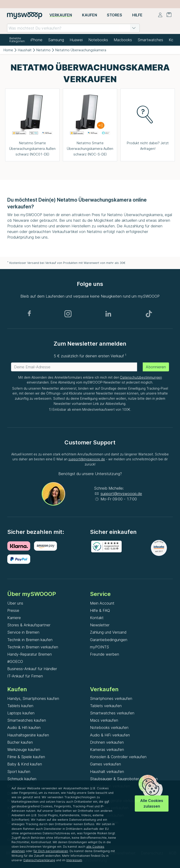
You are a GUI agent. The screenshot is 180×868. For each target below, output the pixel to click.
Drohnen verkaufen (107, 742)
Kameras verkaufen (107, 750)
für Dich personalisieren (51, 851)
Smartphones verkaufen (111, 698)
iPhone (36, 40)
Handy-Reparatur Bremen (30, 654)
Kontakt (97, 618)
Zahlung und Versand (108, 632)
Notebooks (98, 40)
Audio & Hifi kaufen (24, 728)
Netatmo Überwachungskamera (81, 50)
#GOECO (15, 661)
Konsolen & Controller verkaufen (118, 757)
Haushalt (25, 50)
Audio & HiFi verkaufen (110, 735)
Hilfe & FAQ (100, 610)
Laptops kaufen (21, 713)
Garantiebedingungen (109, 640)
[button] (134, 28)
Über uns (15, 603)
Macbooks (123, 40)
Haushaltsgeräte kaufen (28, 735)
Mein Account (102, 603)
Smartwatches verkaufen (112, 713)
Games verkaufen (105, 764)
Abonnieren (156, 367)
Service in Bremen (23, 632)
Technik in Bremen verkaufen (33, 647)
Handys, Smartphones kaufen (33, 698)
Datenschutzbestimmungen (141, 377)
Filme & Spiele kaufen (26, 757)
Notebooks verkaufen (109, 728)
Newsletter (100, 625)
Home (8, 50)
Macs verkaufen (104, 720)
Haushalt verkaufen (107, 772)
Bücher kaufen (20, 742)
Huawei (76, 40)
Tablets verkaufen (106, 706)
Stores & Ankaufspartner (29, 625)
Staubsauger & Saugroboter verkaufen (124, 779)
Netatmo (43, 50)
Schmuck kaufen (22, 779)
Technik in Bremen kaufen (30, 640)
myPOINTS (99, 647)
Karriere (14, 618)
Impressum (74, 860)
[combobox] (73, 28)
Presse (13, 610)
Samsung (56, 40)
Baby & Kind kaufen (25, 764)
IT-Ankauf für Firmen (25, 676)
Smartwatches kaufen (27, 720)
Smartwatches (150, 40)
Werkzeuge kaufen (24, 750)
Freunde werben (105, 654)
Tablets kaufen (20, 706)
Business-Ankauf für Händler (32, 669)
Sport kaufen (19, 772)
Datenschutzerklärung (39, 860)
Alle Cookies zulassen (152, 803)
